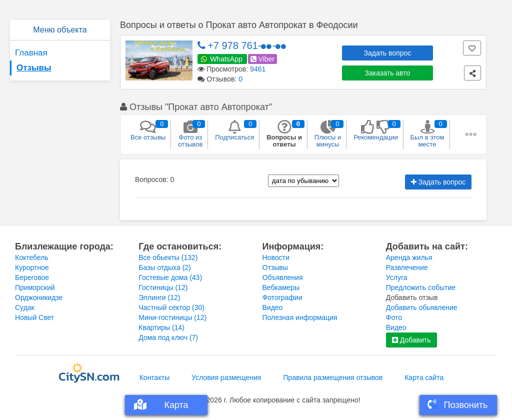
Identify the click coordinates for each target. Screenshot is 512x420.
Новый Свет (34, 317)
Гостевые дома (170, 277)
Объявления (283, 277)
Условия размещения (226, 377)
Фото (394, 317)
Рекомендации (376, 130)
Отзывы (34, 68)
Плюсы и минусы (328, 134)
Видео (273, 307)
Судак (25, 307)
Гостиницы (163, 287)
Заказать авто (388, 73)
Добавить (411, 340)
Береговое (32, 277)
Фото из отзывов (190, 134)
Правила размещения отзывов (333, 377)
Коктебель (32, 257)
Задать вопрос (388, 53)
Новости (276, 257)
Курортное (32, 267)
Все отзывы (148, 130)
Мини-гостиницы (172, 317)
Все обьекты (168, 257)
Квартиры (161, 327)
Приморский (35, 287)
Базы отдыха (165, 267)
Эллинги (159, 297)
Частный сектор (171, 307)
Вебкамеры (281, 287)
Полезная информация (300, 317)
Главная (31, 53)
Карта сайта (424, 377)
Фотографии (282, 297)
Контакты (154, 377)
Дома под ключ (168, 337)
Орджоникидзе (39, 297)
